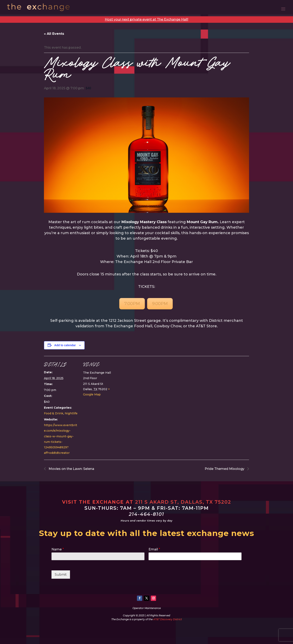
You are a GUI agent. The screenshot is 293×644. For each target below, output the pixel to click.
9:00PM (160, 304)
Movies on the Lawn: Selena (71, 469)
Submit (61, 575)
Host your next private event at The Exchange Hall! (146, 19)
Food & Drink (54, 413)
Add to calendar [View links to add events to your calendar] (65, 345)
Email (154, 549)
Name (58, 549)
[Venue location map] (144, 384)
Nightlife (71, 413)
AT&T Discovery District (168, 619)
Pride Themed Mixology (225, 469)
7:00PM (132, 304)
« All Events (54, 34)
